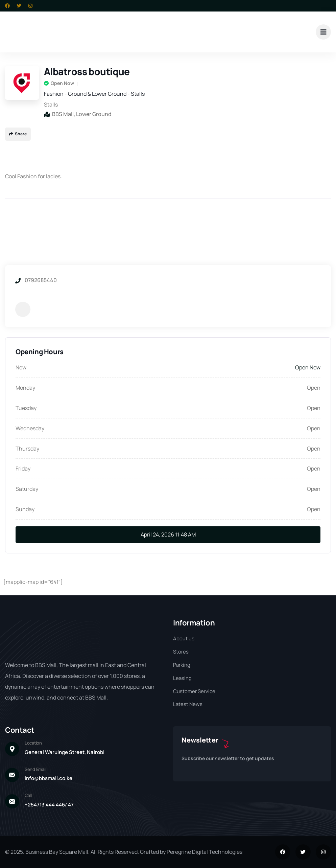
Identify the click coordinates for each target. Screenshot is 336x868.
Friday (23, 469)
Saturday (27, 489)
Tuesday (26, 408)
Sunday (25, 509)
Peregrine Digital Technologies (205, 852)
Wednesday (30, 428)
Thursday (27, 449)
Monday (25, 388)
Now (21, 367)
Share (18, 134)
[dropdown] (323, 32)
